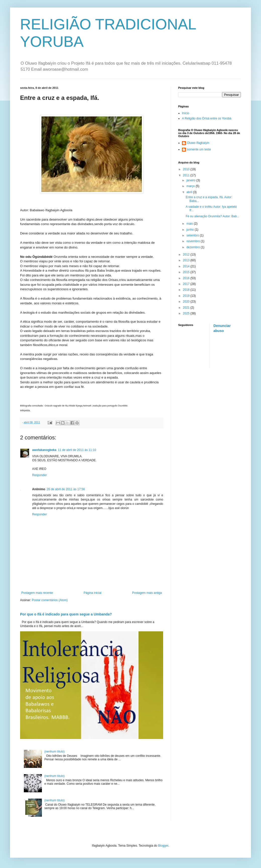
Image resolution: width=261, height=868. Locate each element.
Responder (40, 475)
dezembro (194, 247)
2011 (187, 175)
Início (186, 113)
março (191, 186)
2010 (187, 169)
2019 (187, 296)
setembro (193, 235)
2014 (187, 266)
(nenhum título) (55, 752)
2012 (187, 255)
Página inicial (92, 593)
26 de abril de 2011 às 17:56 (66, 489)
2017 (187, 284)
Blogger (163, 846)
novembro (194, 241)
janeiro (191, 180)
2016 (187, 278)
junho (191, 230)
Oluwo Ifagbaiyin (198, 143)
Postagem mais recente (37, 593)
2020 (187, 302)
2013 (187, 260)
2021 (187, 308)
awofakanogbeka (44, 450)
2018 (187, 290)
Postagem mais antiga (147, 593)
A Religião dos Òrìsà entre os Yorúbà (207, 118)
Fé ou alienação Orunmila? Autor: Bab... (212, 216)
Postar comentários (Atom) (50, 600)
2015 (187, 272)
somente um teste (199, 149)
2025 (187, 313)
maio (190, 224)
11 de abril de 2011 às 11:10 (77, 450)
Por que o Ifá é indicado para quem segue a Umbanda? (66, 614)
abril (190, 192)
